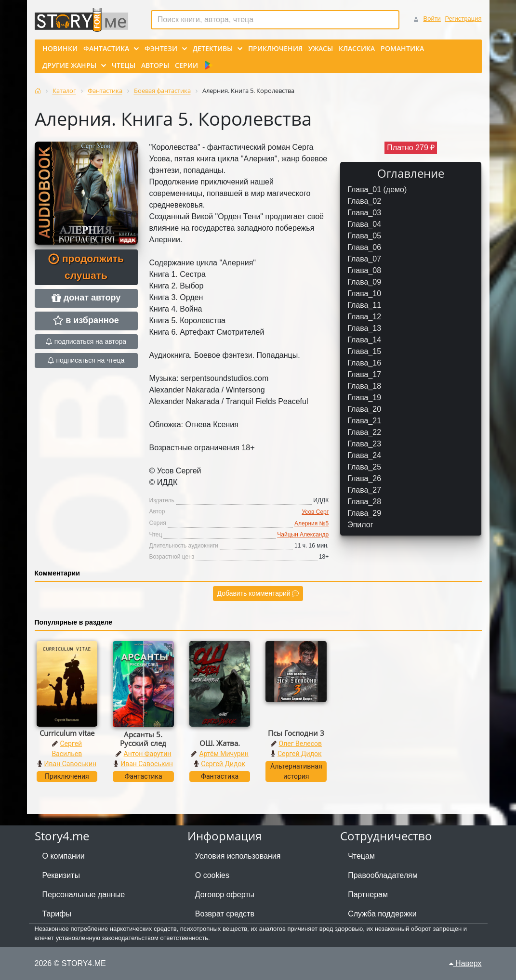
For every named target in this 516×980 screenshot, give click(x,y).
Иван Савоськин (71, 764)
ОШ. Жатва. (220, 743)
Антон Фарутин (148, 754)
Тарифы (57, 914)
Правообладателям (383, 875)
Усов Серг (315, 512)
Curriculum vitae (67, 733)
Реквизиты (61, 875)
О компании (64, 856)
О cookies (212, 875)
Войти (432, 19)
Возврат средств (225, 914)
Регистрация (463, 19)
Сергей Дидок (223, 764)
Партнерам (368, 895)
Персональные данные (84, 895)
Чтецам (361, 856)
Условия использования (238, 856)
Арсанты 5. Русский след (143, 739)
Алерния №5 (311, 523)
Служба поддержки (382, 914)
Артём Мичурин (224, 754)
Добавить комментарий (258, 593)
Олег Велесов (300, 744)
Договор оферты (225, 895)
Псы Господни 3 (296, 733)
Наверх (465, 963)
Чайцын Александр (303, 535)
